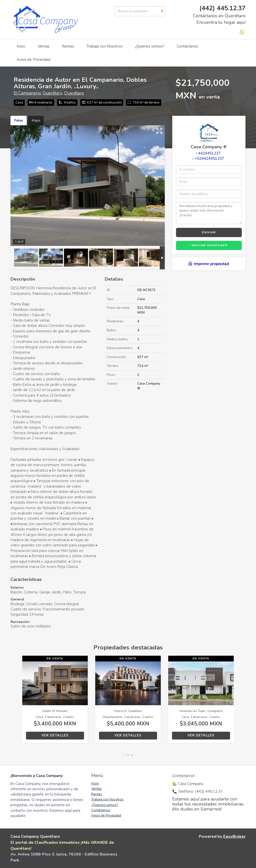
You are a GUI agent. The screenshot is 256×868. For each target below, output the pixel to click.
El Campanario (27, 93)
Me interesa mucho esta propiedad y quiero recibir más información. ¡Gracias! (209, 213)
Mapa (36, 121)
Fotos (19, 121)
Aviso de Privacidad (33, 60)
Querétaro (53, 93)
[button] (16, 702)
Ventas (44, 46)
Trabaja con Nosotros (104, 46)
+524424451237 (209, 159)
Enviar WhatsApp (209, 245)
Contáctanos (187, 46)
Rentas (68, 46)
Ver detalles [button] (55, 735)
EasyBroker (234, 836)
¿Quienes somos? (150, 46)
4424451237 (209, 153)
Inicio (21, 46)
